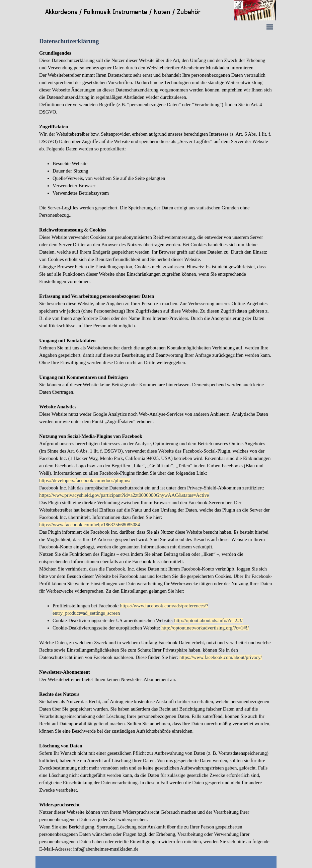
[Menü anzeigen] (270, 27)
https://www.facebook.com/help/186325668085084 (90, 525)
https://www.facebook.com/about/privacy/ (221, 657)
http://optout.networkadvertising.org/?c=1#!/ (205, 628)
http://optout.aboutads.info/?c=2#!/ (208, 620)
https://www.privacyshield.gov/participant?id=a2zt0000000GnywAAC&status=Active (124, 495)
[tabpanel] (156, 451)
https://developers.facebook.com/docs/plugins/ (85, 480)
